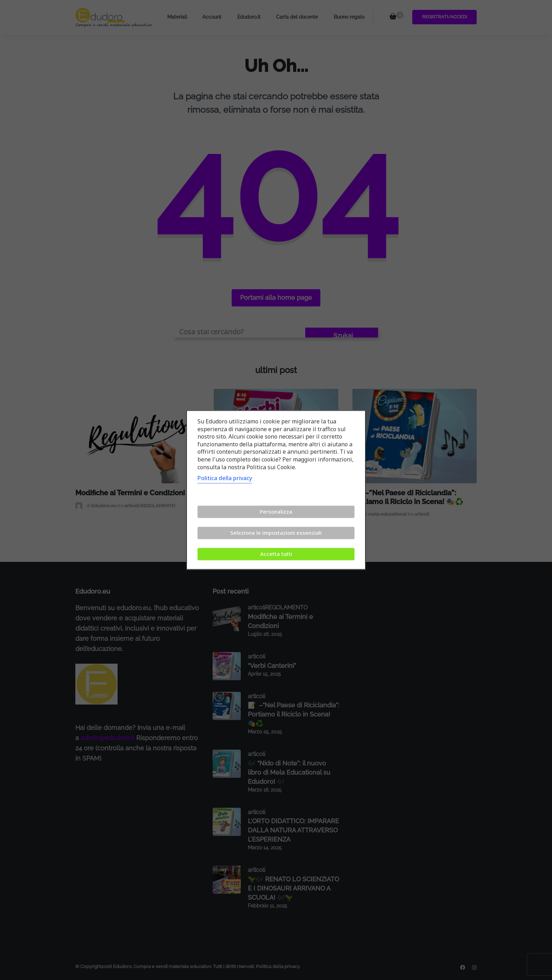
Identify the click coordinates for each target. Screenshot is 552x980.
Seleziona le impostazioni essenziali (276, 533)
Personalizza (276, 512)
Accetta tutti (276, 554)
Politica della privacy (225, 478)
